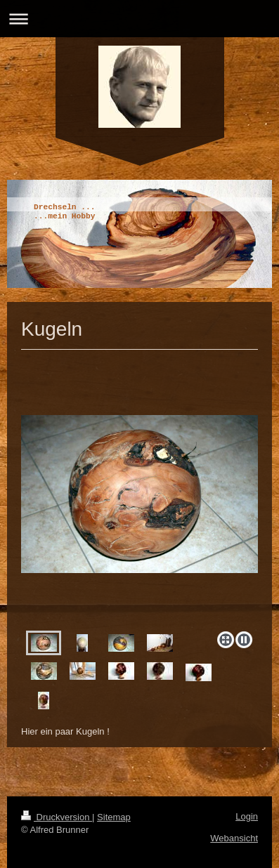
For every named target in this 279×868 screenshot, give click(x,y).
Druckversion (57, 817)
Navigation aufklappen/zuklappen (139, 19)
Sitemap (114, 817)
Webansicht (234, 838)
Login (247, 816)
